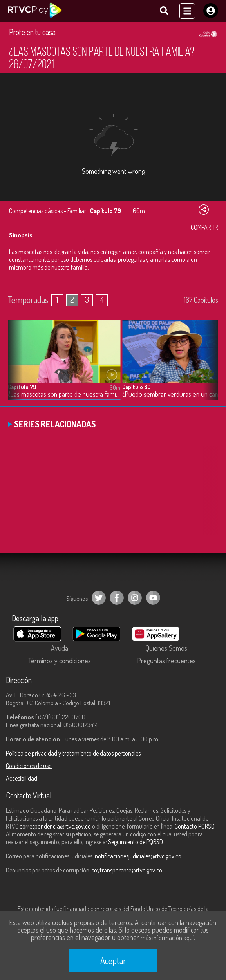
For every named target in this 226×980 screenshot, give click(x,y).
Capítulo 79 (22, 387)
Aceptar (113, 960)
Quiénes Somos (166, 648)
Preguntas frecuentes (166, 661)
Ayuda (60, 648)
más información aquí (167, 938)
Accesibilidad (22, 778)
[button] (208, 366)
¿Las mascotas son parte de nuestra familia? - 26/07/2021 (64, 394)
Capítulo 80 (136, 387)
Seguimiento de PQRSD (136, 842)
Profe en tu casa (32, 32)
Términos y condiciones (60, 661)
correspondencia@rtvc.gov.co (55, 826)
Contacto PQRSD (195, 826)
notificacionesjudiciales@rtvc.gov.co (138, 856)
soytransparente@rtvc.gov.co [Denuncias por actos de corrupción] (127, 870)
